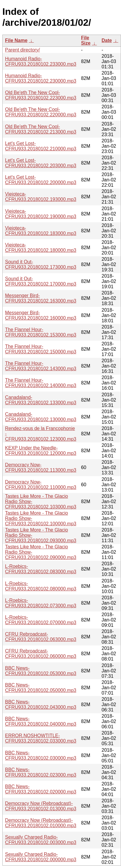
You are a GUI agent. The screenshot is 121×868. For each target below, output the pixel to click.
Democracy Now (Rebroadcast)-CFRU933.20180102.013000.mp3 (41, 806)
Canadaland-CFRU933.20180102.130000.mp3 (41, 417)
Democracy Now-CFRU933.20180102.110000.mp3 (41, 485)
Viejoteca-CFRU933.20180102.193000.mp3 (41, 197)
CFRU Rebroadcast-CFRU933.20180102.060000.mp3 (41, 654)
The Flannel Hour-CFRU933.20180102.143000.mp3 (41, 366)
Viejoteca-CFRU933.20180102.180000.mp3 (41, 248)
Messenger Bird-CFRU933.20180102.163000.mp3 (41, 298)
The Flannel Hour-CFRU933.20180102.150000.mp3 (41, 349)
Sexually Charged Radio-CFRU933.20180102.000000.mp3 (41, 857)
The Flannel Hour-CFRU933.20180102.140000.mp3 (41, 383)
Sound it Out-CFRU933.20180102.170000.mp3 (41, 281)
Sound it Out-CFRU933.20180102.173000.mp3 (41, 264)
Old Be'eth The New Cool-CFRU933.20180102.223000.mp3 (41, 95)
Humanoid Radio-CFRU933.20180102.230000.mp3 (41, 78)
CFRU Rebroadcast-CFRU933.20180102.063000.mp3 (41, 637)
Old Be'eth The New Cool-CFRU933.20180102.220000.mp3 (41, 112)
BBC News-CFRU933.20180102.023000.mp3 (41, 772)
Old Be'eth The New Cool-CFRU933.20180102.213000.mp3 (41, 129)
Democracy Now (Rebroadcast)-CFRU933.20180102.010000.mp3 (41, 823)
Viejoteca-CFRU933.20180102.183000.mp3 (41, 231)
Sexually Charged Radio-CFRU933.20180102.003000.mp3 (41, 840)
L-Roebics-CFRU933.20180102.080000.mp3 (41, 586)
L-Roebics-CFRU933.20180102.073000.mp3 (41, 603)
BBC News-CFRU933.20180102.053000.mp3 (41, 671)
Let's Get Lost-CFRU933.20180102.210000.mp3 (41, 146)
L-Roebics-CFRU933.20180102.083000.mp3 (41, 569)
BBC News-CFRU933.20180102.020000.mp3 (41, 789)
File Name (16, 40)
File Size (86, 40)
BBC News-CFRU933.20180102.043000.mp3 (41, 704)
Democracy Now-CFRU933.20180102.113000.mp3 (41, 467)
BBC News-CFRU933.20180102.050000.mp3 (41, 688)
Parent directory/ (22, 50)
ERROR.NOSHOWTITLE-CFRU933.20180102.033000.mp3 (41, 738)
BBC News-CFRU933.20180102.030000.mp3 (41, 755)
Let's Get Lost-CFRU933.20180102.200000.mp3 (41, 180)
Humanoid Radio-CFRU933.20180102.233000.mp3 (41, 61)
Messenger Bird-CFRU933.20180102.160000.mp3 (41, 315)
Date (107, 40)
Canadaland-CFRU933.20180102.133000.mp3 (41, 400)
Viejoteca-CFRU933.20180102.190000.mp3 (41, 214)
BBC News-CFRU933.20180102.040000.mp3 (41, 721)
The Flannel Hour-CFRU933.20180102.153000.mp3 (41, 332)
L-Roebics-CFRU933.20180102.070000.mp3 (41, 620)
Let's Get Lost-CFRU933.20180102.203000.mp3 (41, 163)
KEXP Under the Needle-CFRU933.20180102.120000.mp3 (41, 451)
